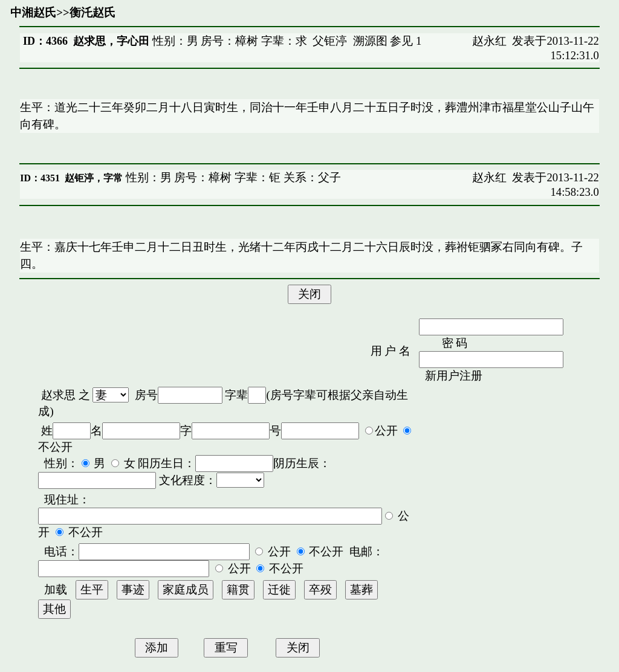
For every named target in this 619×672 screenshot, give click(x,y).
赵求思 (58, 395)
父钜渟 (330, 41)
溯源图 (370, 41)
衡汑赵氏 (92, 12)
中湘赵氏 (33, 12)
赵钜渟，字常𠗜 (94, 178)
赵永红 (489, 41)
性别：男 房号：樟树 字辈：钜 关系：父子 (232, 177)
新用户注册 (454, 376)
